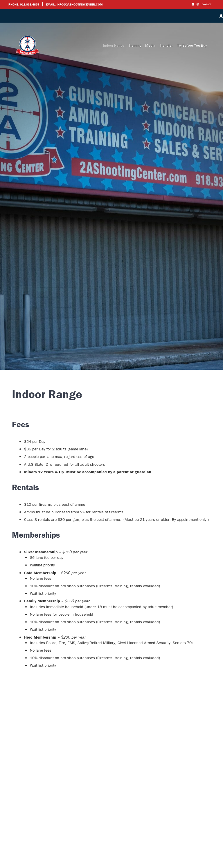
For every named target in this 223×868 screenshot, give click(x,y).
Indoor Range (114, 45)
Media (150, 45)
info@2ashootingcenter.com (80, 4)
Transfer (166, 45)
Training (135, 45)
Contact (207, 4)
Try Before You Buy (192, 45)
